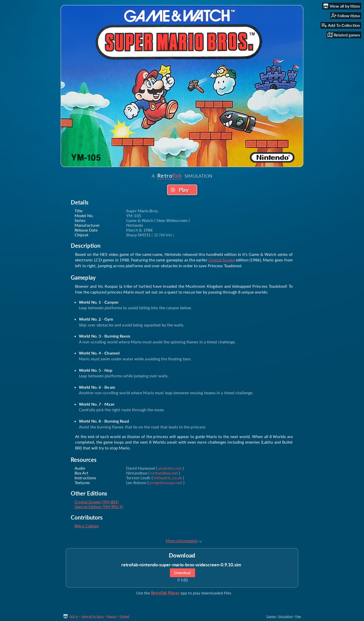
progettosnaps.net (166, 482)
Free (298, 616)
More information (184, 541)
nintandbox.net (164, 473)
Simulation (285, 616)
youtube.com (170, 468)
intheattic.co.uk (168, 478)
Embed (124, 616)
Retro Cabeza (86, 526)
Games (271, 616)
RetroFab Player (165, 593)
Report (112, 616)
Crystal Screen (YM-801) (97, 502)
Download (182, 573)
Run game (182, 190)
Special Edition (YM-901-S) (99, 506)
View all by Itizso (93, 616)
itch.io (74, 616)
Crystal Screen (222, 260)
